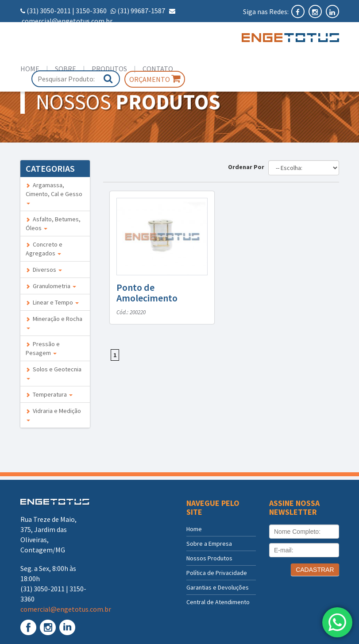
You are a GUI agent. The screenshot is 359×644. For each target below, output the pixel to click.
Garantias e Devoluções (218, 587)
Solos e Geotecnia (54, 372)
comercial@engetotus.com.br (67, 21)
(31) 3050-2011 (49, 11)
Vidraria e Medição (53, 414)
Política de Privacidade (217, 573)
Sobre (66, 69)
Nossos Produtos (209, 558)
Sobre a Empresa (209, 544)
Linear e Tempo (52, 302)
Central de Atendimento (218, 602)
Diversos (44, 270)
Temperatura (49, 394)
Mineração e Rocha (54, 322)
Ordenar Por (247, 167)
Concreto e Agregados (44, 249)
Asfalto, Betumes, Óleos (53, 224)
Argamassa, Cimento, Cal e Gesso (54, 193)
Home (30, 69)
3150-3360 (91, 11)
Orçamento (155, 79)
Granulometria (51, 286)
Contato (158, 69)
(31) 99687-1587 (141, 11)
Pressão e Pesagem (43, 348)
